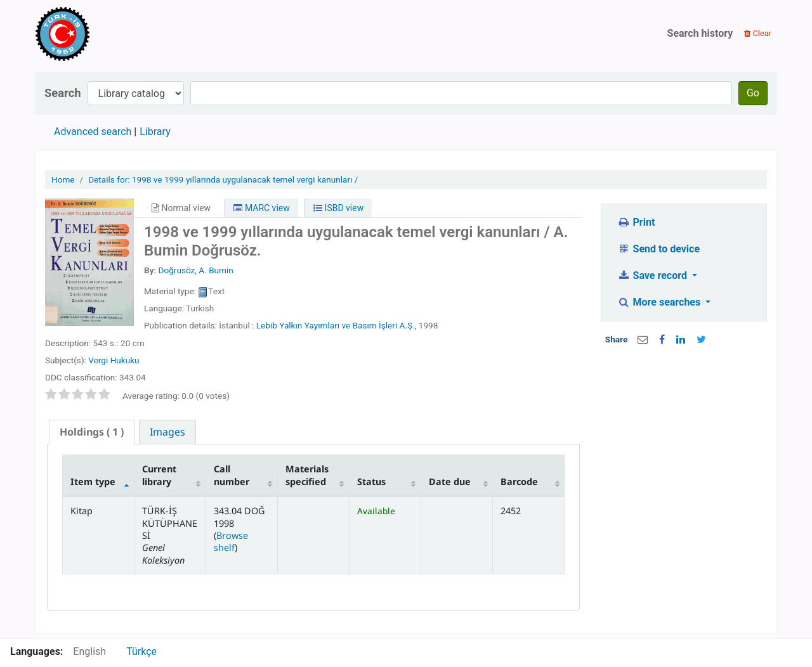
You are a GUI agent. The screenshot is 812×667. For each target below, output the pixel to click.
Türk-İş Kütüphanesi (99, 34)
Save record (653, 275)
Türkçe (141, 651)
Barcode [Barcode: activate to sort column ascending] (519, 482)
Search (63, 93)
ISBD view (338, 208)
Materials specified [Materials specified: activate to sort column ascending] (307, 475)
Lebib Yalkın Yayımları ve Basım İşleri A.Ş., (337, 325)
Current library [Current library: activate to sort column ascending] (159, 475)
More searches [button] (660, 302)
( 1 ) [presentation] (92, 432)
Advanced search (93, 132)
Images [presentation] (167, 432)
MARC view (261, 208)
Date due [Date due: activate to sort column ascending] (450, 482)
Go (753, 93)
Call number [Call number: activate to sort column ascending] (232, 475)
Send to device (658, 249)
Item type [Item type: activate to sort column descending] (93, 482)
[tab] (92, 432)
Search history (700, 33)
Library (155, 132)
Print (636, 222)
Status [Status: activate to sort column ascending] (371, 482)
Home (63, 179)
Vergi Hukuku (114, 360)
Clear (758, 33)
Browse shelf (231, 541)
